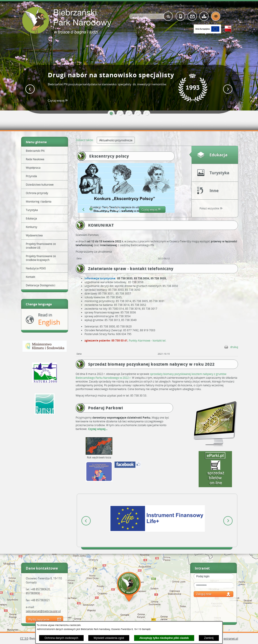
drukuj (234, 347)
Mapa (129, 588)
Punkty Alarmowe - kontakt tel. (147, 340)
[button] (111, 113)
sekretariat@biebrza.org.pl (43, 611)
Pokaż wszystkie (211, 208)
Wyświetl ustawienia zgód (109, 638)
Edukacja (219, 155)
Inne (214, 190)
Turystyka (219, 173)
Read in (49, 319)
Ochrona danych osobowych (61, 638)
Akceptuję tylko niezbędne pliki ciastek (164, 638)
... (106, 429)
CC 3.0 (24, 638)
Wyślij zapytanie (39, 619)
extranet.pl (231, 638)
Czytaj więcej (59, 100)
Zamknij (209, 638)
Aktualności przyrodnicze (116, 140)
